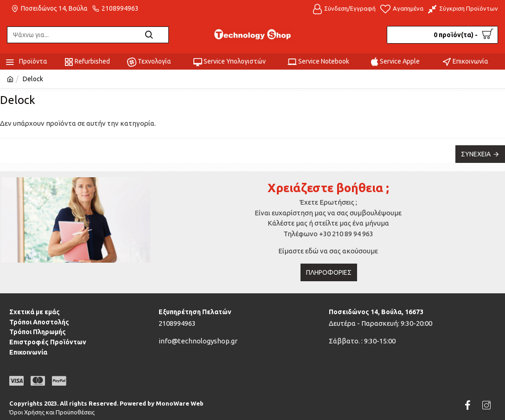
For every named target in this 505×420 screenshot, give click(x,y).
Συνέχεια (476, 154)
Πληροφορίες (329, 272)
